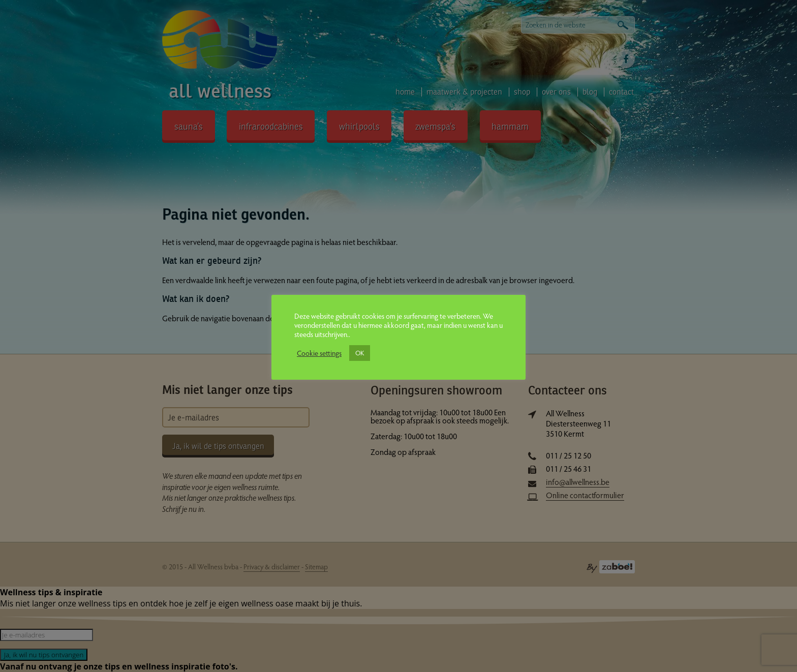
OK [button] (360, 353)
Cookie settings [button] (319, 353)
